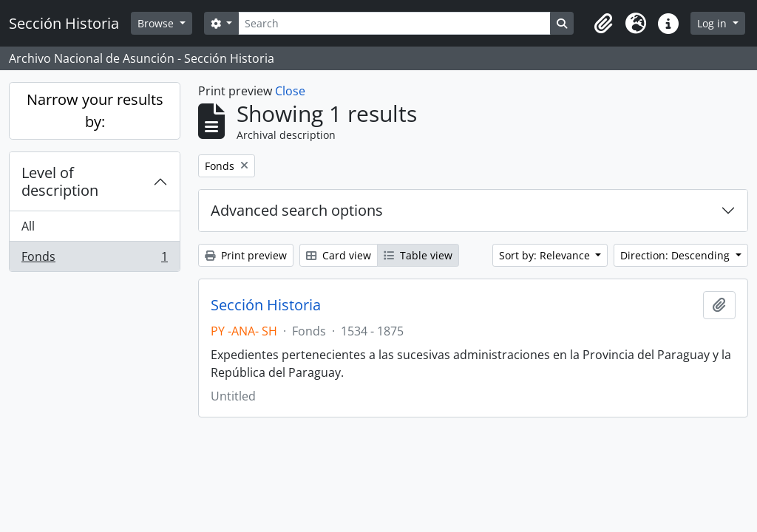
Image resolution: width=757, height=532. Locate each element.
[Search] (394, 23)
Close (290, 91)
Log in (713, 23)
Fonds (94, 259)
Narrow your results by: (95, 110)
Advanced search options (297, 210)
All (28, 226)
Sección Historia (266, 305)
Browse (157, 23)
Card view (339, 255)
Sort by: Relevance (546, 255)
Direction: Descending (676, 255)
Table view (418, 255)
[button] (603, 24)
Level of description (60, 181)
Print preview (246, 255)
